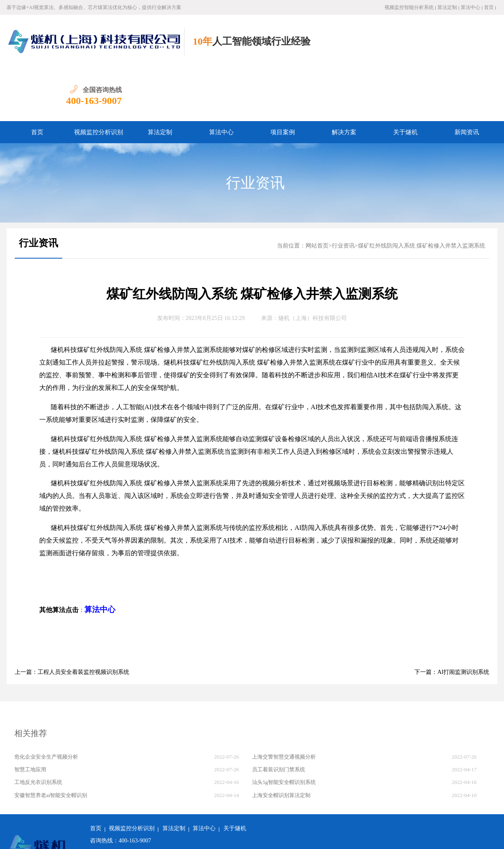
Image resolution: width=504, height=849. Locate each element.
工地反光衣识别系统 (38, 729)
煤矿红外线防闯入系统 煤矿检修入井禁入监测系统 (422, 193)
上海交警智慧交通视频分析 (284, 704)
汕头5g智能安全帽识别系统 (284, 729)
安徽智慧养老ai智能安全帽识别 (51, 742)
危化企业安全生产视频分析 (46, 704)
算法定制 (447, 7)
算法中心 (470, 7)
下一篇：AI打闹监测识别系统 (452, 619)
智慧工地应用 (30, 716)
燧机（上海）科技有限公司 (313, 265)
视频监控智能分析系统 (409, 7)
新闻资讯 (467, 79)
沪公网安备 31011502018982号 (132, 837)
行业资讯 (255, 130)
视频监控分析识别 (99, 79)
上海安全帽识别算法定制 (281, 742)
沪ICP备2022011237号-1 (208, 837)
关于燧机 (405, 79)
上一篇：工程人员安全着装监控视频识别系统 (72, 619)
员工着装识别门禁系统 (279, 716)
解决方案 (344, 79)
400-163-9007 (470, 47)
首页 (489, 7)
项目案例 (283, 79)
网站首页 (317, 193)
